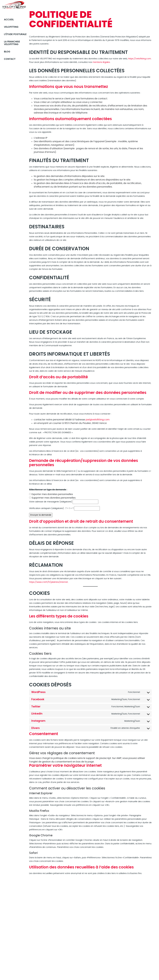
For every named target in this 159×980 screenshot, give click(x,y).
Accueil (10, 19)
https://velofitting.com (140, 59)
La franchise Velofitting (13, 45)
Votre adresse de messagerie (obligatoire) (51, 502)
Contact (10, 61)
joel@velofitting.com (98, 420)
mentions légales (101, 62)
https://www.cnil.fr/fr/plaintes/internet (48, 582)
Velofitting (12, 27)
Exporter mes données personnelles (52, 494)
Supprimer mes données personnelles (54, 498)
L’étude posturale (11, 35)
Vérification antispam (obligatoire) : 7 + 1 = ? (51, 508)
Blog (8, 54)
